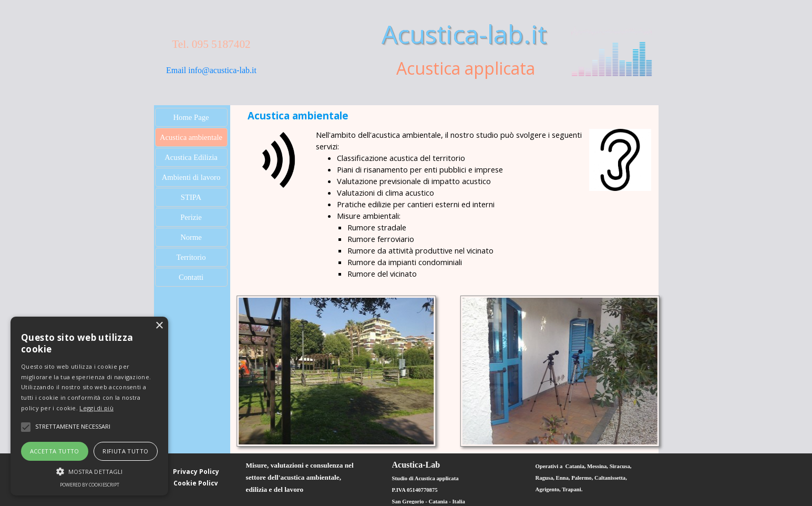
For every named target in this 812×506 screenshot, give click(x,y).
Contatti (191, 277)
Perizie (191, 217)
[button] (89, 470)
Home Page (191, 117)
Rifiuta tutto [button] (125, 451)
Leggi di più (96, 408)
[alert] (89, 406)
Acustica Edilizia (191, 157)
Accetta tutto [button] (55, 451)
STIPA (191, 197)
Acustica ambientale (191, 137)
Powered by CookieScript (90, 485)
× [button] (159, 326)
